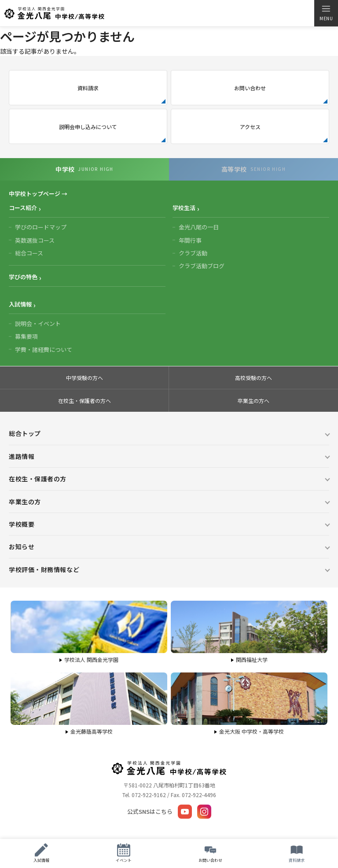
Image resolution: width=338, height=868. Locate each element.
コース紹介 (23, 208)
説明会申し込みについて (88, 127)
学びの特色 (23, 277)
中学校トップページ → (38, 194)
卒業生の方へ (253, 401)
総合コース (29, 253)
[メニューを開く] (326, 13)
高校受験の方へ (253, 378)
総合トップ (25, 433)
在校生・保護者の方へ (84, 401)
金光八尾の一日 (199, 227)
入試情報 (20, 304)
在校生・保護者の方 (38, 479)
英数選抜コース (35, 240)
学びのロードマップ (41, 227)
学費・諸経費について (44, 349)
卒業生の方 (25, 502)
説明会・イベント (38, 323)
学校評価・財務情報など (44, 569)
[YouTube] (185, 812)
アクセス (250, 127)
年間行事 (190, 240)
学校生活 (184, 208)
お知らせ (22, 547)
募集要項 (26, 336)
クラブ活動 (193, 253)
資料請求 (88, 88)
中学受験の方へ (84, 378)
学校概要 (22, 524)
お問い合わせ (250, 88)
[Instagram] (204, 812)
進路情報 (22, 456)
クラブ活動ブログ (202, 266)
